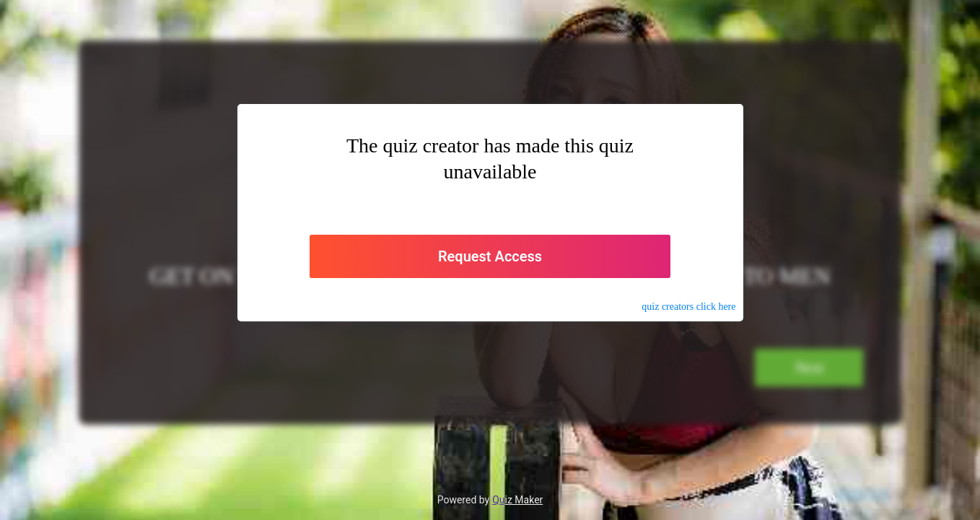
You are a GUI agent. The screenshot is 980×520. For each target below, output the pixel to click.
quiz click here (688, 307)
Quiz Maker (517, 500)
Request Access (490, 256)
